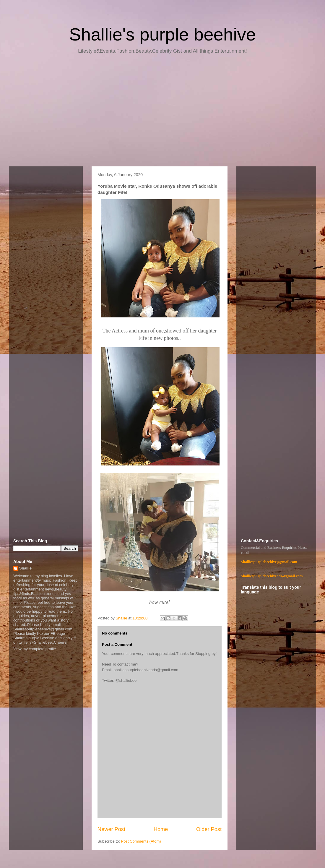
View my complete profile (35, 649)
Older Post (209, 829)
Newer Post (111, 829)
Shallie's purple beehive (162, 34)
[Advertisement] (162, 112)
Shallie (25, 568)
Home (161, 829)
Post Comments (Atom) (141, 841)
